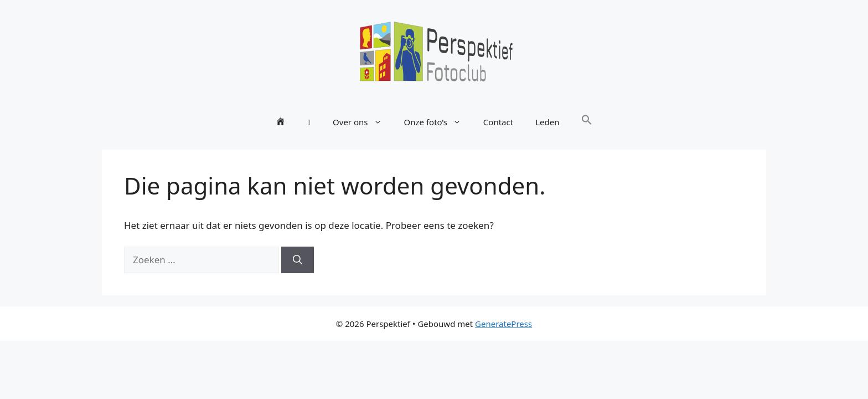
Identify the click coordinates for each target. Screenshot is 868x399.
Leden (547, 122)
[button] (587, 122)
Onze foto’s (438, 122)
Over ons (363, 122)
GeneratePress (503, 324)
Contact (498, 122)
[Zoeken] (298, 260)
